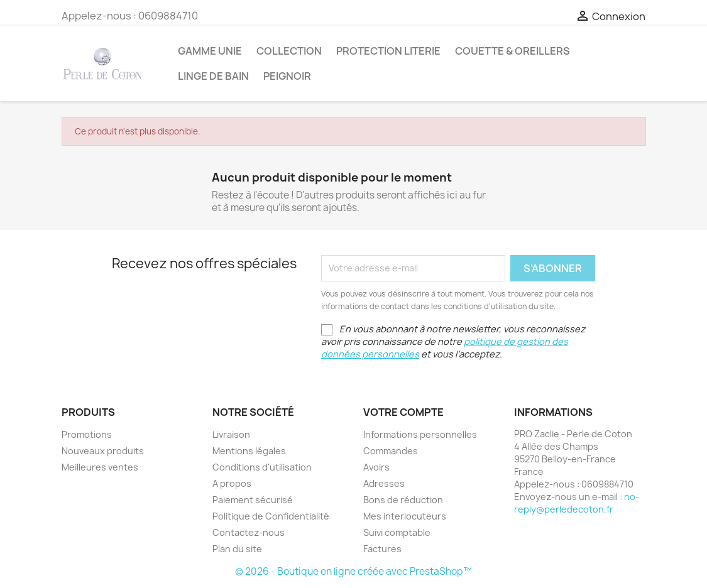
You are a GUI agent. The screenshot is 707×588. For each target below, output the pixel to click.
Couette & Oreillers (512, 51)
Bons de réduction (403, 500)
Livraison (231, 434)
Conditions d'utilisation (262, 467)
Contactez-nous (249, 532)
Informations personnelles (420, 434)
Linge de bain (213, 76)
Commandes (391, 451)
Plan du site (237, 549)
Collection (289, 51)
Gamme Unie (210, 51)
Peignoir (287, 76)
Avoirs (376, 467)
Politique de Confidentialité (271, 516)
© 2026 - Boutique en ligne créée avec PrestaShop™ (353, 571)
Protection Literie (388, 51)
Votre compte (403, 412)
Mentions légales (249, 451)
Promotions (87, 434)
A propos (232, 483)
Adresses (384, 483)
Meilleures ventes (100, 467)
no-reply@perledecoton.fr (577, 503)
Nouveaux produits (103, 451)
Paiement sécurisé (253, 500)
